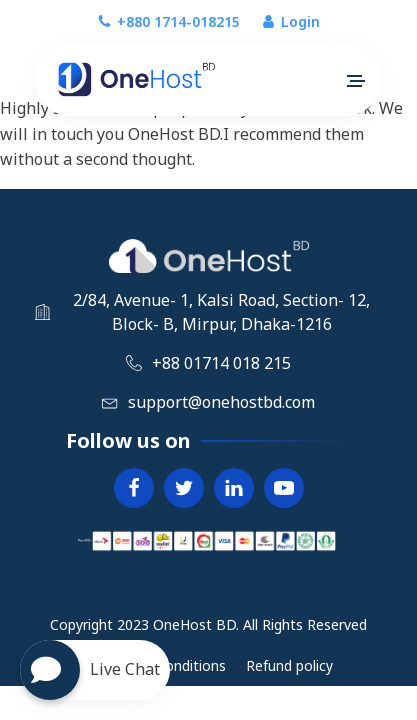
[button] (354, 81)
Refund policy (289, 665)
